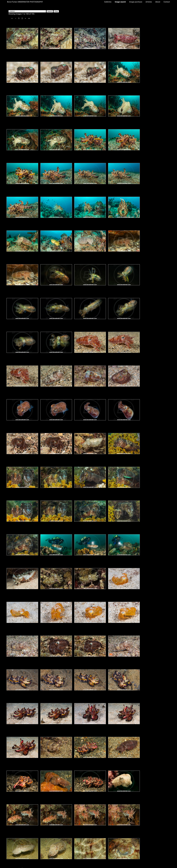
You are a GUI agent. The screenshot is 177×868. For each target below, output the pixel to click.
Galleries (108, 2)
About (158, 2)
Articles (149, 2)
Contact (167, 2)
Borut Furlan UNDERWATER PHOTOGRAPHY (25, 2)
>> (29, 18)
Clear (56, 11)
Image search (120, 2)
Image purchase (136, 2)
